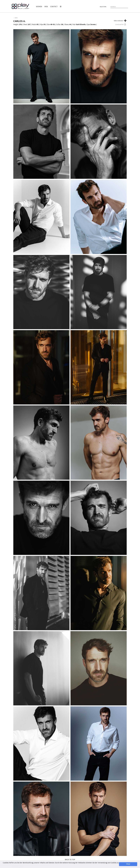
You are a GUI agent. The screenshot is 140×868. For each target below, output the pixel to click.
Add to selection (120, 20)
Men (46, 7)
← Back (15, 18)
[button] (3, 865)
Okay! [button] (128, 864)
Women (39, 7)
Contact (54, 7)
